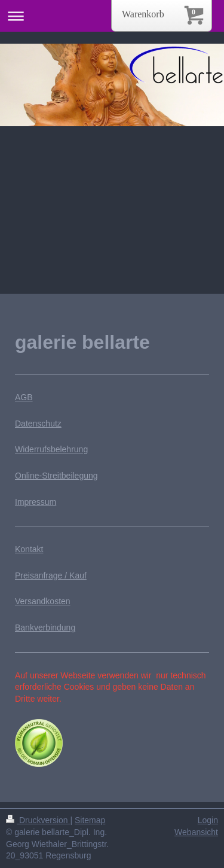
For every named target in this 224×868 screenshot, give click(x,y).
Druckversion (38, 820)
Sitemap (90, 820)
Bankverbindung (45, 628)
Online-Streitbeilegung (56, 476)
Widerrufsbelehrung (51, 449)
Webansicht (196, 832)
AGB (24, 397)
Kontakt (29, 549)
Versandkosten (43, 601)
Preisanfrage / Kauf (51, 575)
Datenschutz (38, 424)
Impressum (36, 502)
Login (208, 820)
